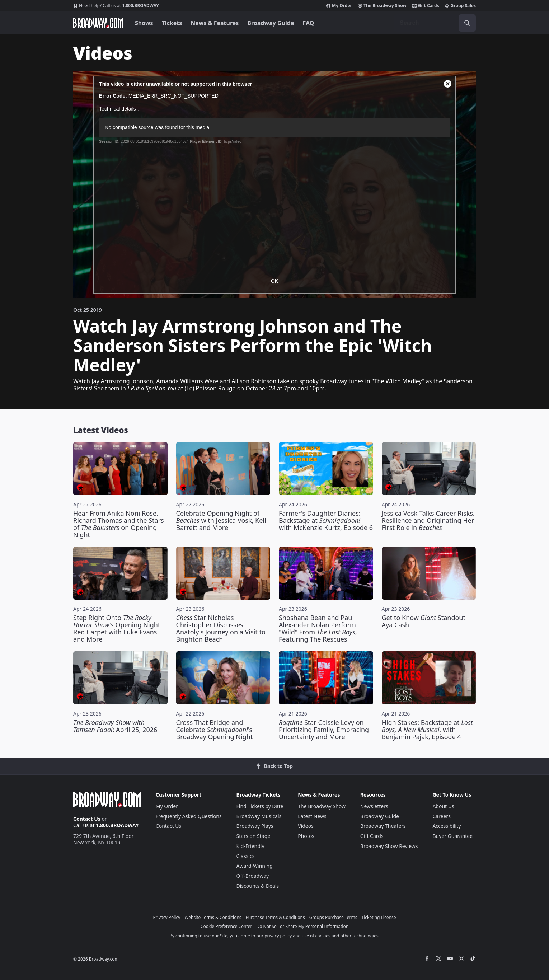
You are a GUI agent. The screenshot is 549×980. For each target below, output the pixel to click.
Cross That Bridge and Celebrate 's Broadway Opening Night (215, 730)
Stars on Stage (254, 836)
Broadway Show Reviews (389, 846)
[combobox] (435, 23)
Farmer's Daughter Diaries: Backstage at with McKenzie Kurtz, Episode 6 (326, 520)
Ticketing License (379, 917)
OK (274, 281)
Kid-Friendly (250, 846)
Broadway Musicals (259, 816)
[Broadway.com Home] (98, 23)
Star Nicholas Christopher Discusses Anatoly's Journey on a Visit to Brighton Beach (221, 628)
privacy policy (278, 936)
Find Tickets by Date (260, 806)
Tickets (172, 23)
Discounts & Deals (258, 886)
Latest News (312, 816)
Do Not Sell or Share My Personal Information (302, 926)
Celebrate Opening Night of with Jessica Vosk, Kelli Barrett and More (222, 520)
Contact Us (87, 819)
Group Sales (460, 6)
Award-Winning (255, 866)
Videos (306, 826)
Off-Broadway (253, 876)
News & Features (215, 23)
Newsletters (374, 806)
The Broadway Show (382, 6)
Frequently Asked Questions (189, 816)
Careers (441, 816)
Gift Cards (426, 6)
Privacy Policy (167, 917)
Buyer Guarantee (452, 836)
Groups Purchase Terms (333, 917)
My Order (339, 6)
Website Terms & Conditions (213, 917)
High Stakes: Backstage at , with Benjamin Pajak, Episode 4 (427, 730)
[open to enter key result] (467, 23)
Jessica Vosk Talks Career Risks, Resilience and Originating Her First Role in (428, 520)
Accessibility (447, 826)
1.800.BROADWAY (116, 6)
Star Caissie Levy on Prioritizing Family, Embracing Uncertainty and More (324, 730)
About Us (443, 806)
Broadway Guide (271, 23)
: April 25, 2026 (115, 726)
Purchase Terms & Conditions (275, 917)
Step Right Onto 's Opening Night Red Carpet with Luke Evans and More (117, 628)
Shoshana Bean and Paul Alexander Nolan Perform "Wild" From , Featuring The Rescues (318, 628)
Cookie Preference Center (226, 926)
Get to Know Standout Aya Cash (424, 621)
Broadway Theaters (383, 826)
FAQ (309, 23)
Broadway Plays (255, 826)
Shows (144, 23)
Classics (246, 856)
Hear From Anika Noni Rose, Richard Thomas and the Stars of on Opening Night (119, 524)
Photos (306, 836)
